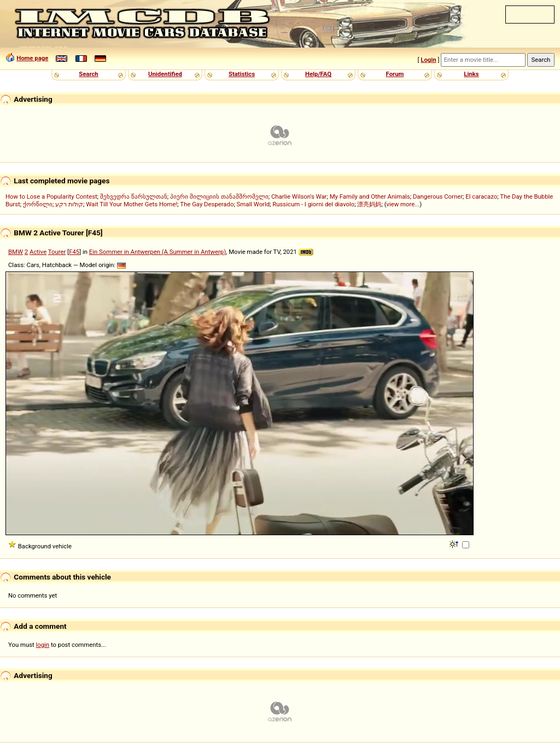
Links (471, 74)
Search (88, 74)
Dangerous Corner (438, 196)
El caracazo (481, 196)
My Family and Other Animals (370, 196)
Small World (253, 204)
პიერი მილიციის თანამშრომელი (219, 196)
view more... (403, 204)
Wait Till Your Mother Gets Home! (132, 204)
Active (38, 252)
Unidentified (165, 74)
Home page (32, 58)
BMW (16, 252)
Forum (395, 74)
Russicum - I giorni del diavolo (313, 204)
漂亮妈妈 (369, 204)
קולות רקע (69, 204)
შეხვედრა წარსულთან (134, 196)
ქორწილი (38, 204)
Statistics (242, 74)
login (43, 645)
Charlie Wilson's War (299, 196)
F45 (74, 252)
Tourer (57, 252)
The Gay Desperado (207, 204)
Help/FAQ (318, 74)
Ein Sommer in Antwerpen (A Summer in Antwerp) (157, 252)
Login (428, 60)
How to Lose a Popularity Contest (51, 196)
